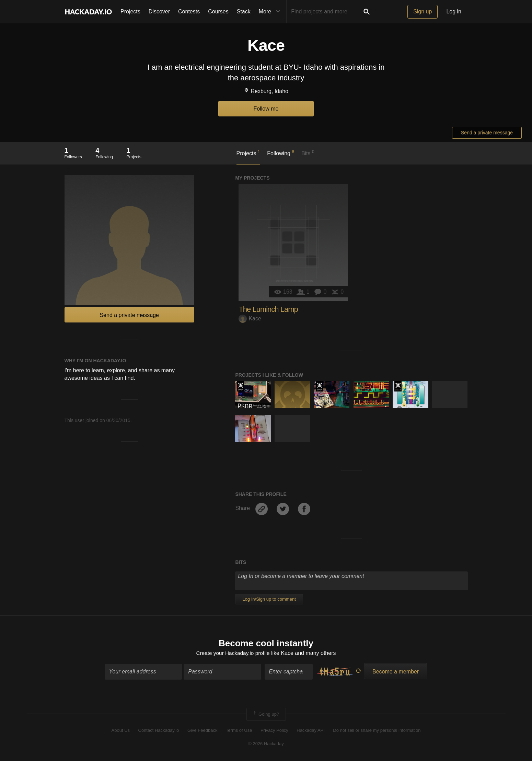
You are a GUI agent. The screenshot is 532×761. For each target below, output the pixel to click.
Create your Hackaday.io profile (233, 654)
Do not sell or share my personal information (377, 731)
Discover (159, 12)
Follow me (266, 109)
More (271, 12)
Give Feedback (202, 731)
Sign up (423, 12)
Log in (454, 12)
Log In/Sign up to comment (269, 599)
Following (281, 153)
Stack (244, 12)
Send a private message (487, 133)
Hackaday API (311, 731)
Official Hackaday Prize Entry (240, 386)
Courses (218, 12)
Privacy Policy (274, 731)
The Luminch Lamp (268, 309)
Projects (130, 12)
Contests (189, 12)
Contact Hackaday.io (159, 731)
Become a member (396, 672)
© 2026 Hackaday (266, 744)
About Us (121, 731)
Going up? (266, 715)
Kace (250, 319)
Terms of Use (239, 731)
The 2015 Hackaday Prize (398, 386)
